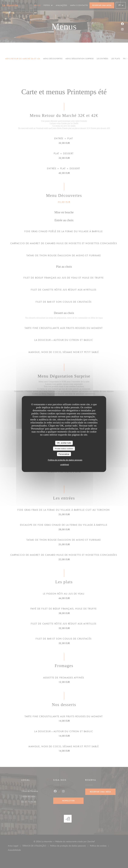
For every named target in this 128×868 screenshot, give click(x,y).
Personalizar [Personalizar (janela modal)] (64, 454)
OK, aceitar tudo (64, 443)
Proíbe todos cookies (64, 448)
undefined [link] (65, 464)
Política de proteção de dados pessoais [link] (65, 460)
